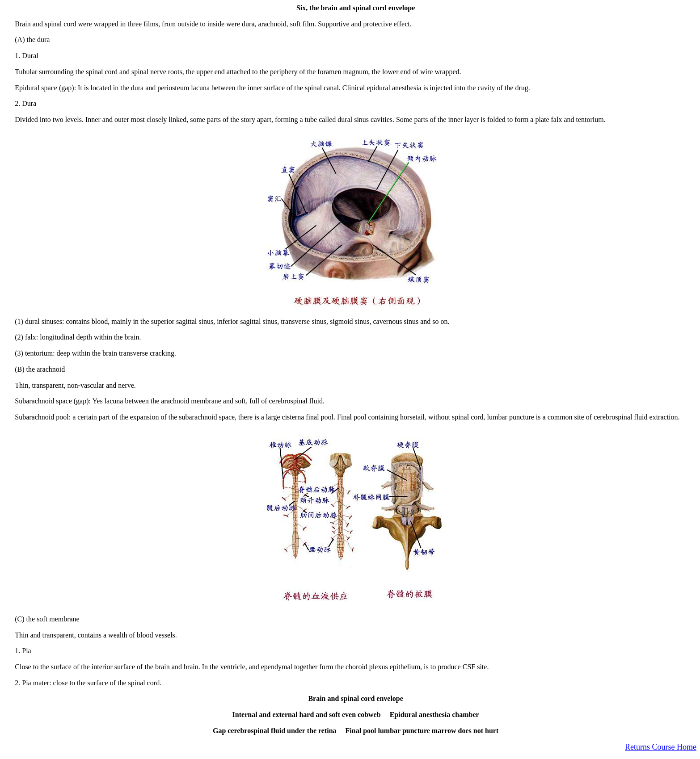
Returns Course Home (661, 747)
